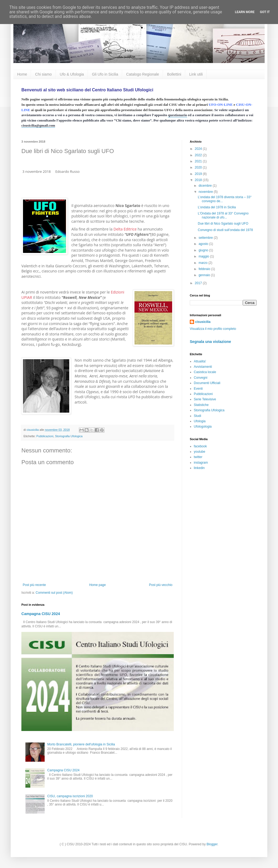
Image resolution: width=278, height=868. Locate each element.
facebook (200, 446)
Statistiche (201, 405)
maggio (204, 256)
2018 (199, 180)
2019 (199, 174)
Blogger (212, 844)
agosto (204, 244)
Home (22, 74)
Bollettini (174, 74)
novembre (206, 192)
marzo (204, 263)
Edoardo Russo (67, 171)
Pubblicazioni (45, 436)
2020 (199, 167)
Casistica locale (205, 372)
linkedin (199, 468)
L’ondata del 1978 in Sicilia (217, 207)
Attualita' (200, 361)
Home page (98, 585)
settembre (206, 238)
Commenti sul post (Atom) (54, 593)
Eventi (198, 389)
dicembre (206, 186)
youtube (200, 452)
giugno (204, 250)
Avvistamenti (203, 367)
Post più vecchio (161, 585)
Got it (265, 12)
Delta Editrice (125, 229)
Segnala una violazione (210, 342)
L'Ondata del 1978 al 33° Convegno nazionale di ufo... (223, 215)
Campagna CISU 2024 (41, 614)
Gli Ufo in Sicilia (105, 74)
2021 (199, 161)
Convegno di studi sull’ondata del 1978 (225, 230)
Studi (197, 416)
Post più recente (34, 585)
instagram (201, 463)
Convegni (201, 378)
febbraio (205, 269)
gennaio (205, 275)
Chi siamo (43, 74)
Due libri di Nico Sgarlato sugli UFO (223, 224)
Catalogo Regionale (143, 74)
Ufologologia (203, 427)
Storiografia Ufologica (69, 436)
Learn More (245, 12)
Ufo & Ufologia (72, 74)
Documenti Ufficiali (207, 383)
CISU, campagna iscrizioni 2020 (70, 796)
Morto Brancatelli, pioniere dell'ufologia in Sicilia (81, 744)
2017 (199, 283)
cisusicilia (203, 322)
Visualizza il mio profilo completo (213, 329)
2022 (199, 155)
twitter (198, 457)
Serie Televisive (205, 399)
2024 (199, 149)
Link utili (196, 74)
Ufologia (200, 421)
